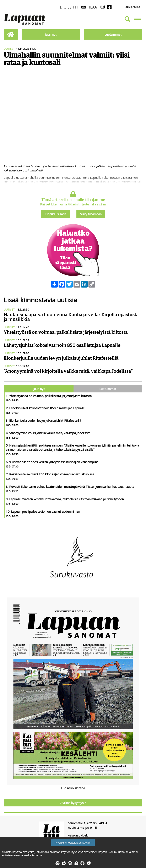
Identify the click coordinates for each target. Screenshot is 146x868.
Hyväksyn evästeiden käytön (73, 843)
